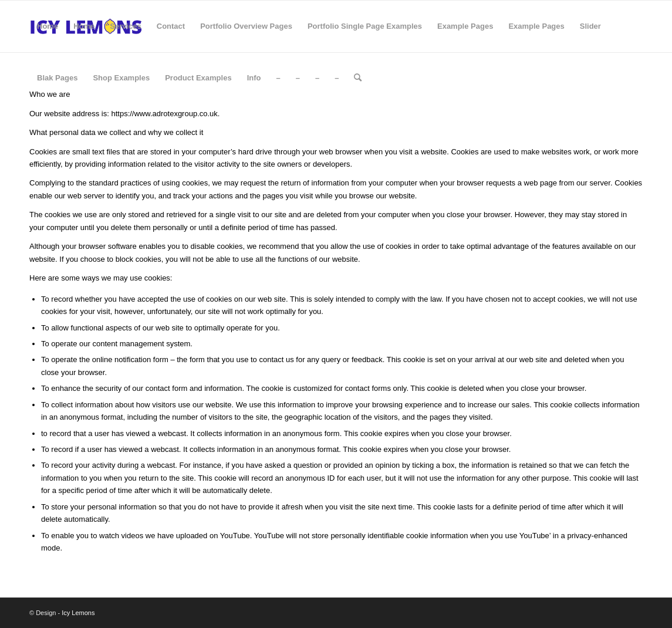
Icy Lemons (78, 613)
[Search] (358, 78)
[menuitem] (48, 26)
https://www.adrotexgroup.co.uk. (165, 114)
